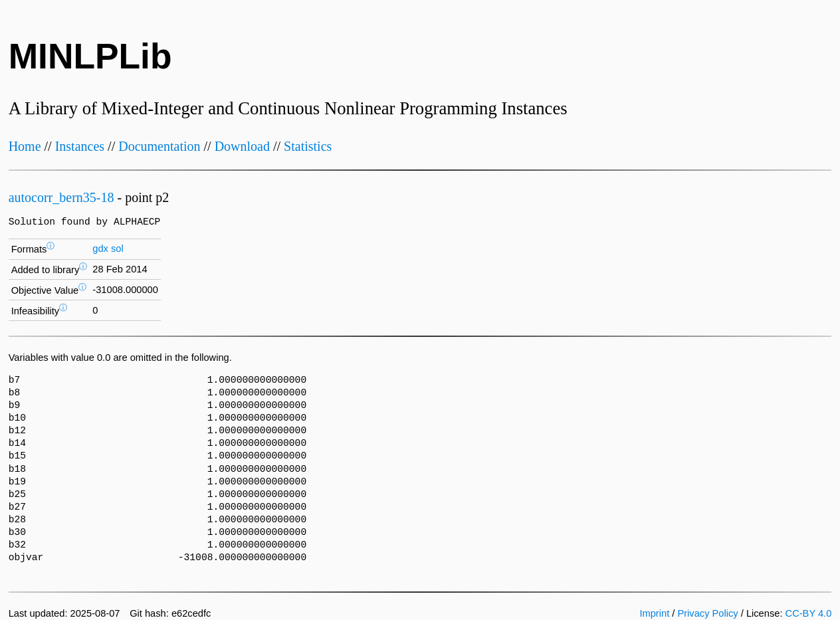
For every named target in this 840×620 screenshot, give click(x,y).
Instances (80, 146)
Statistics (308, 146)
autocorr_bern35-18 (61, 197)
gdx (100, 249)
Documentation (159, 146)
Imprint (654, 613)
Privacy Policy (707, 613)
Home (25, 146)
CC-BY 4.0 (809, 613)
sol (117, 249)
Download (242, 146)
